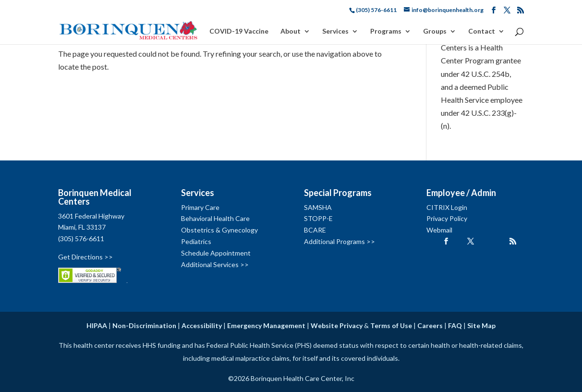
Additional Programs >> (339, 241)
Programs (386, 31)
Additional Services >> (215, 264)
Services (335, 31)
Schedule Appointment (216, 253)
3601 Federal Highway (91, 216)
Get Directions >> (85, 257)
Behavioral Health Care (215, 218)
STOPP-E (318, 218)
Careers (430, 325)
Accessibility (202, 325)
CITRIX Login (447, 207)
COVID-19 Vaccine (239, 31)
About (291, 31)
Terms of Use (391, 325)
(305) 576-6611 (81, 239)
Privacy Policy (447, 218)
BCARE (315, 230)
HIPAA (97, 325)
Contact (482, 31)
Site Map (481, 325)
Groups (435, 31)
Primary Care (200, 207)
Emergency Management (266, 325)
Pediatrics (196, 241)
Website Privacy (337, 325)
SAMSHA (318, 207)
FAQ (455, 325)
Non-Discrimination (144, 325)
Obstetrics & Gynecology (219, 230)
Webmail (439, 230)
